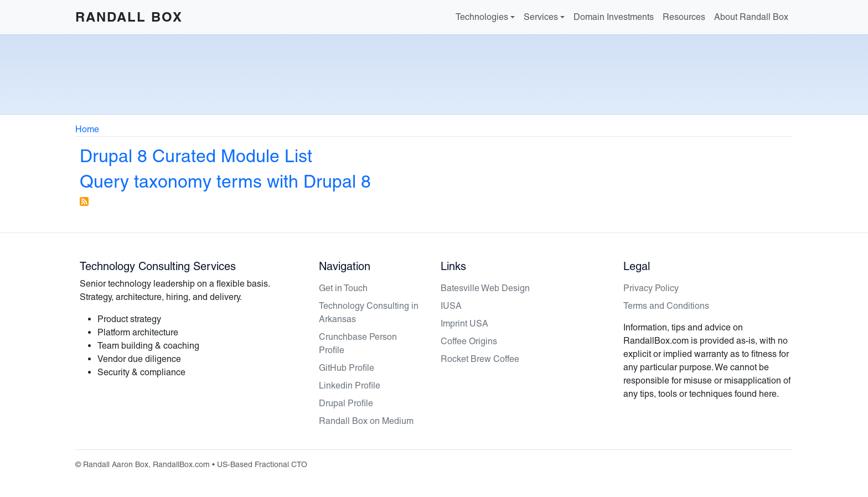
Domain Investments (614, 17)
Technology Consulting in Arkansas (369, 312)
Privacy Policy (651, 288)
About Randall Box (751, 17)
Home (87, 129)
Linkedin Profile (350, 385)
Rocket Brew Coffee (480, 359)
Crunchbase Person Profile (358, 343)
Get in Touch (343, 288)
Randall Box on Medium (366, 421)
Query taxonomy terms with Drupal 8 (225, 181)
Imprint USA (464, 323)
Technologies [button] (482, 17)
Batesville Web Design (485, 288)
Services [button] (541, 17)
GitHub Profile (347, 368)
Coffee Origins (469, 341)
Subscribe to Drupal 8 (84, 201)
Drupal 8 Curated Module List (196, 156)
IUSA (451, 306)
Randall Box (129, 17)
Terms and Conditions (666, 306)
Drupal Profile (346, 403)
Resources (684, 17)
